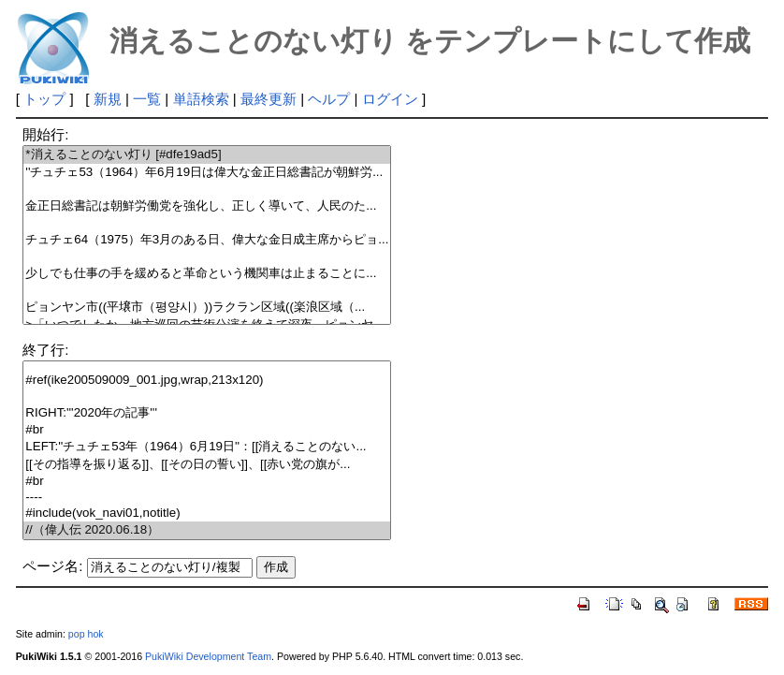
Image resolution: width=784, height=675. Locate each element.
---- (207, 498)
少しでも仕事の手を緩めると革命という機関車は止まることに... (207, 274)
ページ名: (52, 566)
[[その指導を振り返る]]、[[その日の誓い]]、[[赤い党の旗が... (207, 465)
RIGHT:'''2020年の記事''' (207, 413)
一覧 (147, 99)
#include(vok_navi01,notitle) (207, 514)
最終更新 (269, 99)
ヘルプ (329, 99)
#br (207, 430)
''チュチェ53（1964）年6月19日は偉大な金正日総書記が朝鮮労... (207, 173)
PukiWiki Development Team (208, 656)
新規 (108, 99)
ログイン (390, 99)
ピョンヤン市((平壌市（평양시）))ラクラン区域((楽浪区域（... (207, 308)
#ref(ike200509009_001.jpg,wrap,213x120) (207, 381)
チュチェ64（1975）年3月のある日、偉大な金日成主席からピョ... (207, 240)
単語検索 (201, 99)
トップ (44, 99)
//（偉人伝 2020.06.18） (207, 530)
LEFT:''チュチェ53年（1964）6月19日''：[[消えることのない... (207, 447)
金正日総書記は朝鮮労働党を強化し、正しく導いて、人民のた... (207, 206)
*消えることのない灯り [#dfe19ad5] (207, 155)
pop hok (86, 634)
